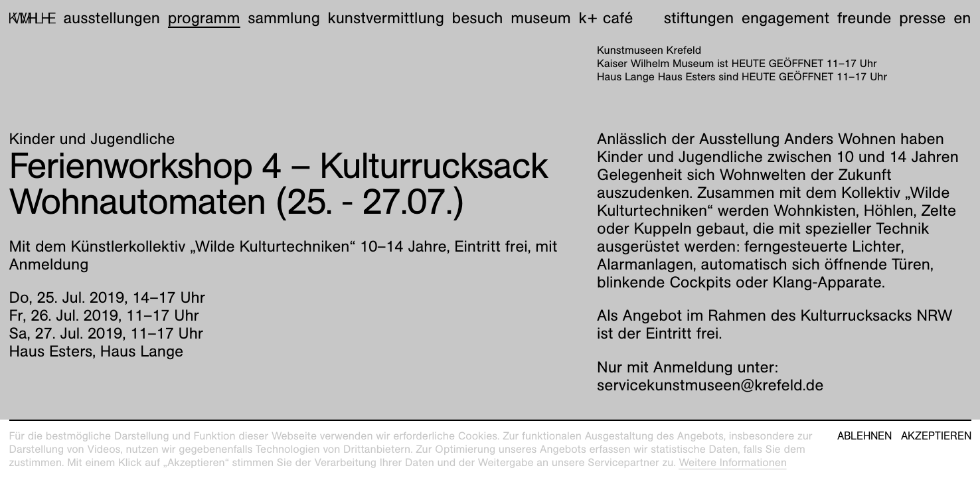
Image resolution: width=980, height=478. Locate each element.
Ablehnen (864, 436)
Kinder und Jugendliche (92, 139)
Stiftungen (699, 18)
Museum (541, 18)
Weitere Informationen (733, 462)
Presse (922, 18)
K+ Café (606, 18)
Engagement (785, 18)
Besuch (478, 18)
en (962, 18)
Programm (204, 18)
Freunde (864, 18)
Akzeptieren (936, 436)
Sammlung (284, 18)
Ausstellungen (112, 18)
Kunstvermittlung (386, 18)
